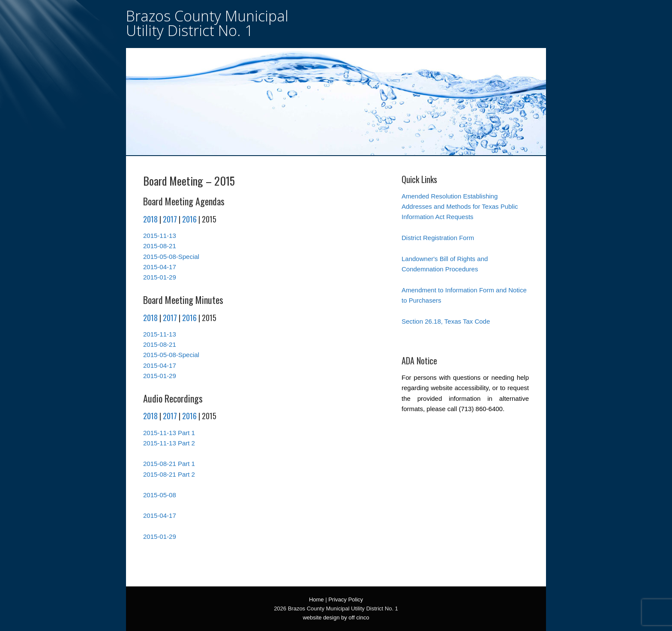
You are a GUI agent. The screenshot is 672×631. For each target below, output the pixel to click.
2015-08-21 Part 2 (169, 474)
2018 (150, 219)
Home (316, 599)
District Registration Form (438, 238)
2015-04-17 (160, 267)
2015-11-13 (160, 236)
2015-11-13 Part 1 (169, 433)
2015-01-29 (160, 277)
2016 (189, 219)
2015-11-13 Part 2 (169, 443)
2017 (170, 219)
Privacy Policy (346, 599)
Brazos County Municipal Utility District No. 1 (207, 23)
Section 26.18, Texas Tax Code (446, 321)
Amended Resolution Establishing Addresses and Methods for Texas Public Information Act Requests (460, 207)
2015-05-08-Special (171, 257)
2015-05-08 (160, 495)
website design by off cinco (336, 617)
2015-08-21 (160, 246)
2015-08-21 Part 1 (169, 464)
